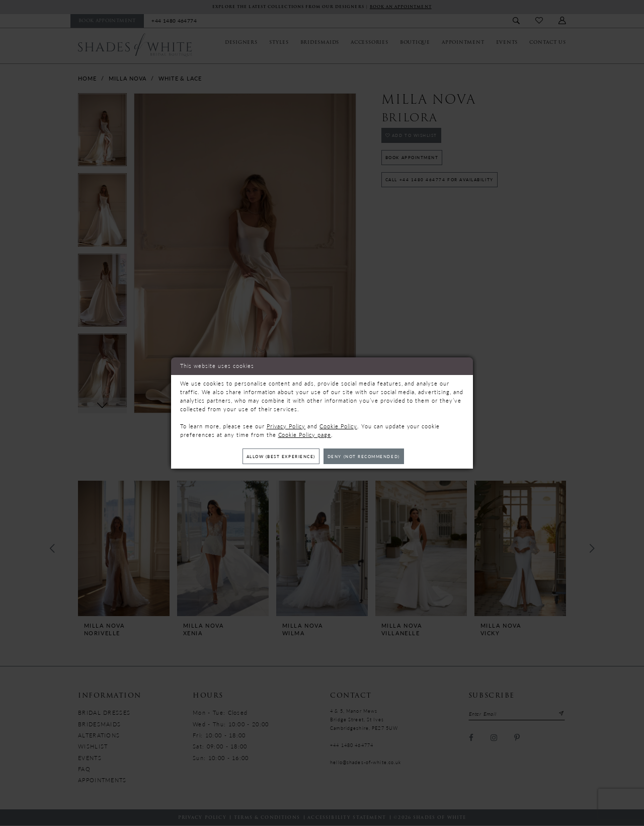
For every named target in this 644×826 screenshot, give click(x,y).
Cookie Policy (338, 426)
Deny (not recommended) (368, 456)
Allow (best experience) (276, 456)
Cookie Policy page (305, 434)
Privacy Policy (286, 426)
